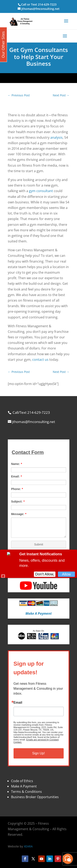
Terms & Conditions (26, 792)
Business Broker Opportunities (35, 797)
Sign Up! (38, 753)
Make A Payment (24, 786)
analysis (56, 137)
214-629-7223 (47, 4)
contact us (40, 360)
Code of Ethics (22, 781)
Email (18, 703)
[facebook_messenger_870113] (68, 859)
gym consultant (41, 191)
